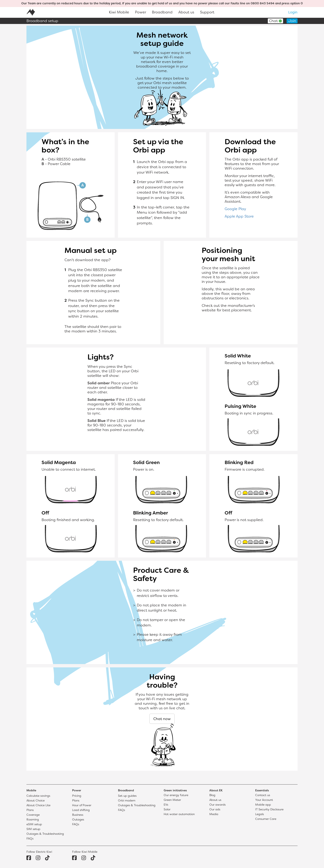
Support (207, 13)
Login (293, 13)
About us (186, 13)
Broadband (162, 13)
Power (141, 13)
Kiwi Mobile (119, 13)
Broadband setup (42, 21)
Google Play (235, 209)
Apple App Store (239, 217)
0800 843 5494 (263, 4)
